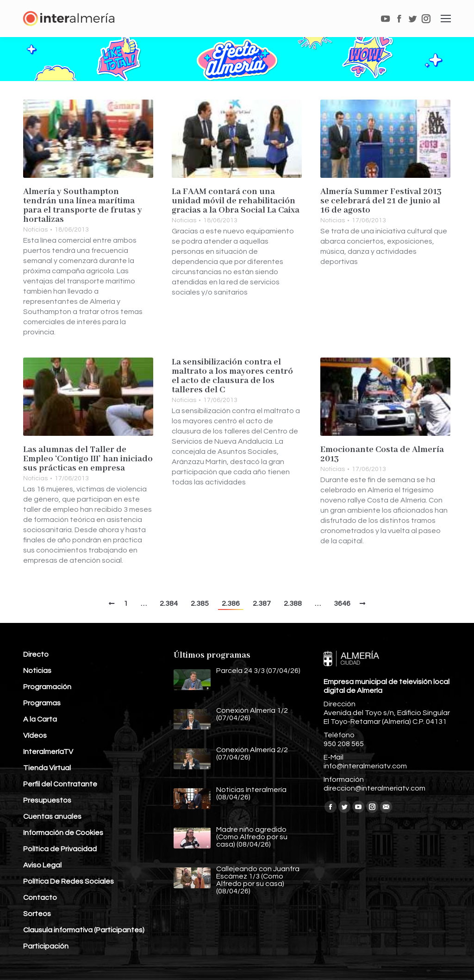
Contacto (40, 898)
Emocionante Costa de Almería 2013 (382, 454)
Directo (36, 654)
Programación (47, 687)
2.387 (262, 603)
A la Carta (40, 719)
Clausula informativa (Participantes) (84, 930)
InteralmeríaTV (48, 752)
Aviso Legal (42, 865)
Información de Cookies (63, 833)
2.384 (169, 603)
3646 (342, 603)
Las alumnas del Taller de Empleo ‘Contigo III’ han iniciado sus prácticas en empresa (88, 459)
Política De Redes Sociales (69, 881)
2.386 (231, 603)
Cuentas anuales (52, 817)
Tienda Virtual (47, 768)
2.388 (293, 603)
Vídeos (35, 735)
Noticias (35, 230)
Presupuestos (47, 800)
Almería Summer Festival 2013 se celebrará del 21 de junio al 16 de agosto (381, 201)
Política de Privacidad (60, 849)
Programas (42, 703)
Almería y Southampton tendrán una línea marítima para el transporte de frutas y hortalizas (83, 206)
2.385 (200, 603)
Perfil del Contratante (60, 784)
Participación (46, 946)
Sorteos (37, 914)
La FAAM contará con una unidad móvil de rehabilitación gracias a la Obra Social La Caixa (236, 201)
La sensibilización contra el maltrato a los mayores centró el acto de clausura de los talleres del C (232, 376)
